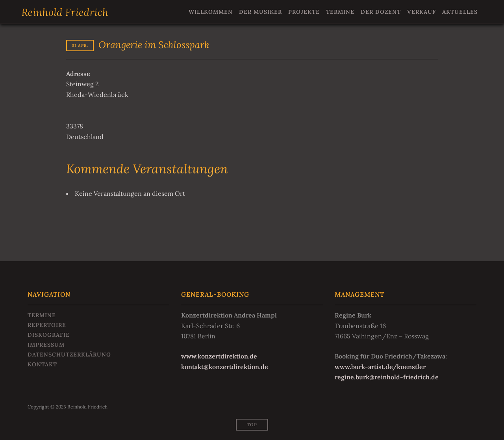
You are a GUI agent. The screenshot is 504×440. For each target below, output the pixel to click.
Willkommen (211, 12)
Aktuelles (460, 12)
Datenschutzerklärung (69, 355)
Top (252, 425)
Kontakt (42, 364)
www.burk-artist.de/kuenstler (380, 367)
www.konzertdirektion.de (219, 356)
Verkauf (422, 12)
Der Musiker (260, 12)
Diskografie (49, 335)
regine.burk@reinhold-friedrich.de (387, 377)
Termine (340, 12)
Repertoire (47, 325)
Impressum (46, 345)
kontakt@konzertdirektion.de (225, 367)
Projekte (304, 12)
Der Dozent (381, 12)
